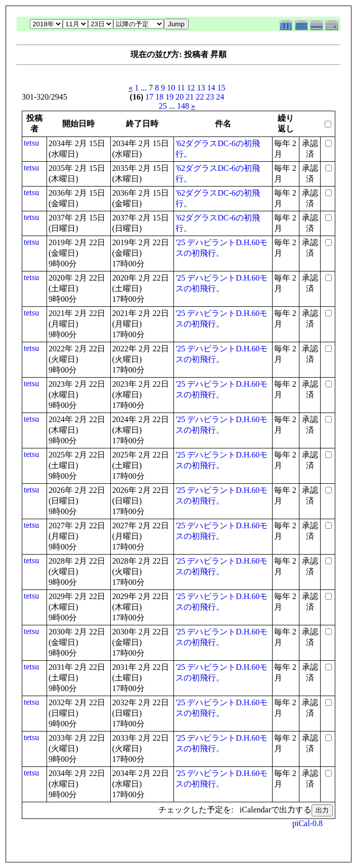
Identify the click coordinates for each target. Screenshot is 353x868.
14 (211, 88)
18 (159, 97)
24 (220, 97)
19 (169, 97)
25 (163, 106)
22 (200, 97)
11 (181, 88)
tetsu (31, 143)
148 (183, 106)
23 (210, 97)
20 (180, 97)
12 (191, 88)
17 (149, 97)
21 (190, 97)
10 (171, 88)
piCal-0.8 (307, 823)
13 (201, 88)
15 (222, 88)
